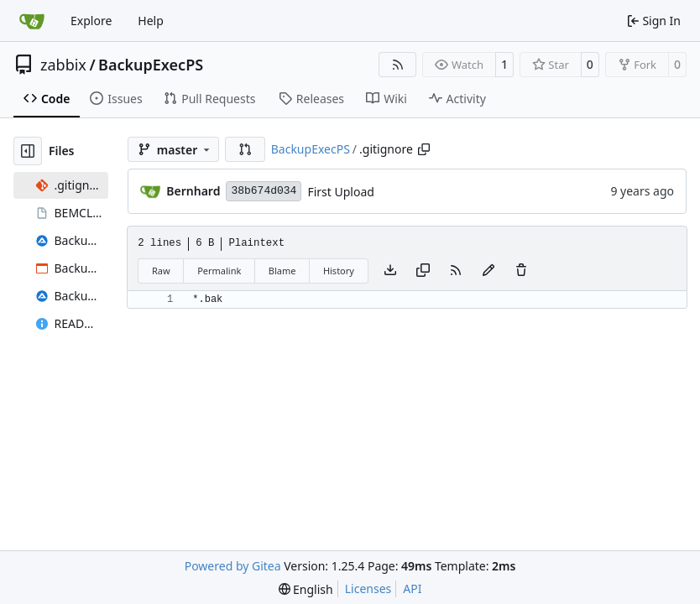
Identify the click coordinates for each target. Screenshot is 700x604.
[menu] (306, 589)
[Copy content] (423, 271)
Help (151, 21)
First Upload (340, 192)
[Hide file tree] (28, 151)
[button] (245, 149)
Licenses (368, 588)
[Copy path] (424, 149)
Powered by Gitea (233, 566)
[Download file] (390, 271)
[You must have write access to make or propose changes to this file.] (521, 271)
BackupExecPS (151, 65)
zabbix (63, 65)
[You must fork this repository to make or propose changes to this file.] (488, 271)
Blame (282, 271)
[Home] (32, 21)
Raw (161, 271)
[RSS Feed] (398, 65)
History (339, 271)
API (412, 588)
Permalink (219, 271)
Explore (91, 21)
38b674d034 (264, 191)
